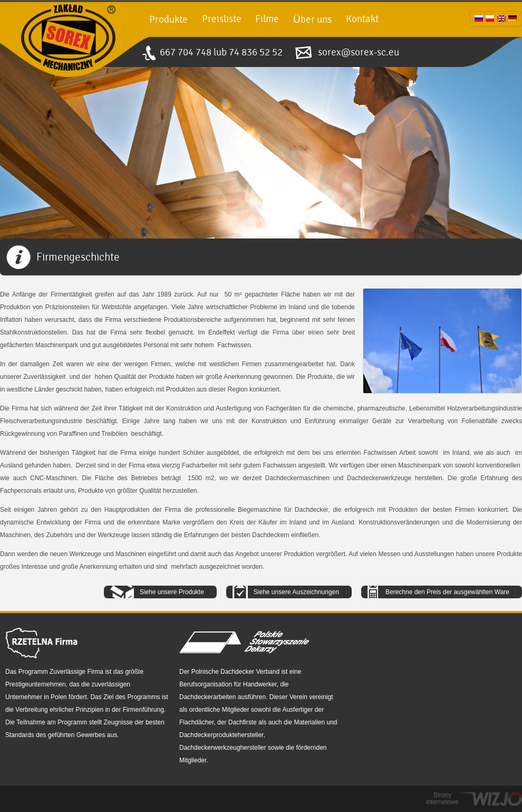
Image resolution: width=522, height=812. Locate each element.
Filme (267, 19)
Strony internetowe (442, 799)
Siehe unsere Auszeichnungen (296, 592)
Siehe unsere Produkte (172, 592)
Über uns (312, 20)
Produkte (168, 20)
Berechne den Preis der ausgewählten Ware (447, 592)
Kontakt (362, 19)
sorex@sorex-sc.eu (359, 52)
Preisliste (222, 19)
